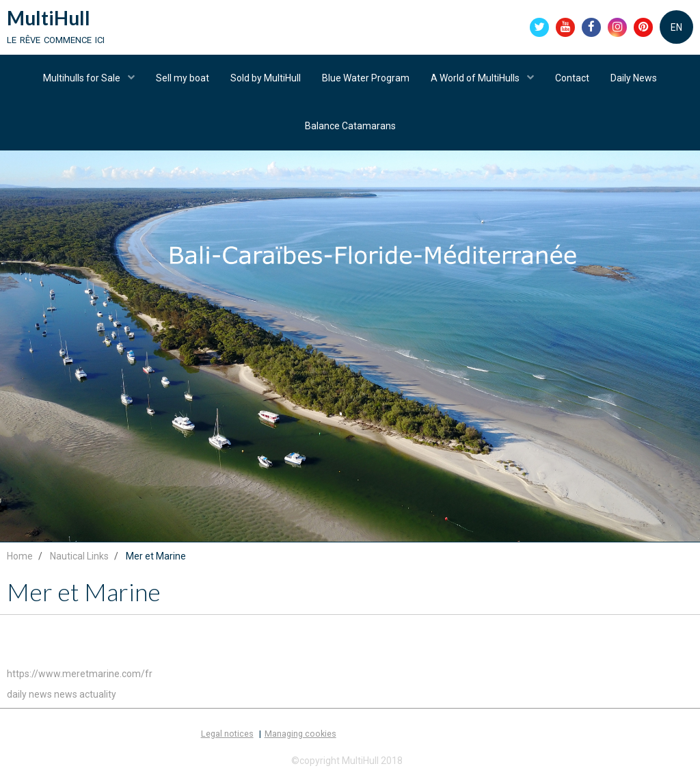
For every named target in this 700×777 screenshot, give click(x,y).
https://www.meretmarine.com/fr (80, 676)
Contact (572, 79)
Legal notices (227, 736)
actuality (98, 697)
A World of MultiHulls (476, 79)
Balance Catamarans (350, 127)
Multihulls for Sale (83, 79)
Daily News (634, 79)
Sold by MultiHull (266, 79)
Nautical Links (79, 559)
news (66, 697)
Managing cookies (300, 736)
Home (20, 559)
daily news (29, 697)
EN (676, 27)
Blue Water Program (366, 79)
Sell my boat (183, 79)
